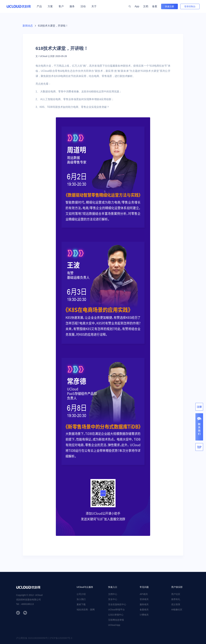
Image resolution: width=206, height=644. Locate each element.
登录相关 (144, 599)
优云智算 (176, 604)
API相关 (144, 594)
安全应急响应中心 (117, 604)
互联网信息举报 (116, 620)
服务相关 (144, 604)
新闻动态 (28, 26)
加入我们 (81, 599)
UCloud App (114, 625)
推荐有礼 (176, 599)
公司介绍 (81, 594)
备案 (155, 6)
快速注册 (169, 6)
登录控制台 (190, 6)
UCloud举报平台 (116, 610)
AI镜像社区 (177, 610)
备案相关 (144, 610)
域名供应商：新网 (86, 610)
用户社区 (176, 594)
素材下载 (81, 604)
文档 (146, 6)
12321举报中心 (116, 615)
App (137, 6)
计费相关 (144, 615)
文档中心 (113, 594)
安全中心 (113, 599)
